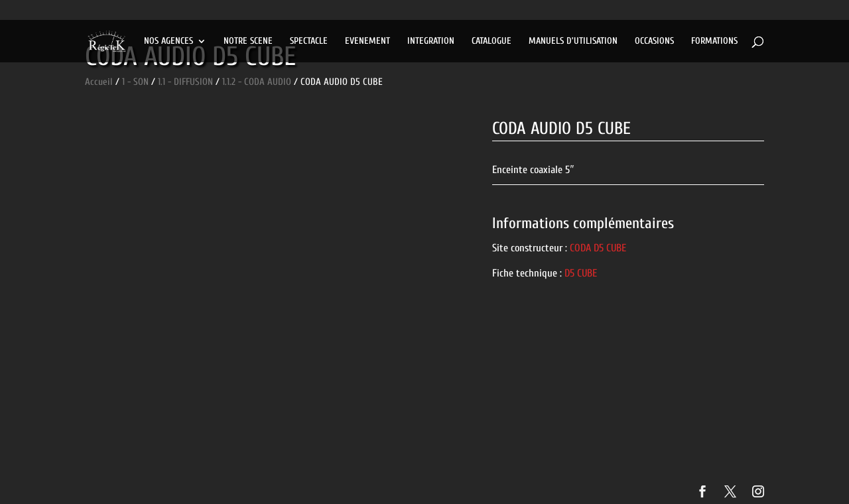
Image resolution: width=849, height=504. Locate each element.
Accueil (99, 82)
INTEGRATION (431, 41)
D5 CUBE (581, 273)
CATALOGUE (491, 41)
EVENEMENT (367, 41)
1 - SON (135, 82)
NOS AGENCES (168, 41)
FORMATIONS (714, 41)
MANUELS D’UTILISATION (573, 41)
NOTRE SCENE (248, 41)
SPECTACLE (309, 41)
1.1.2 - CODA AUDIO (257, 82)
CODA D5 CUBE (598, 248)
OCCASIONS (654, 41)
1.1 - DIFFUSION (185, 82)
